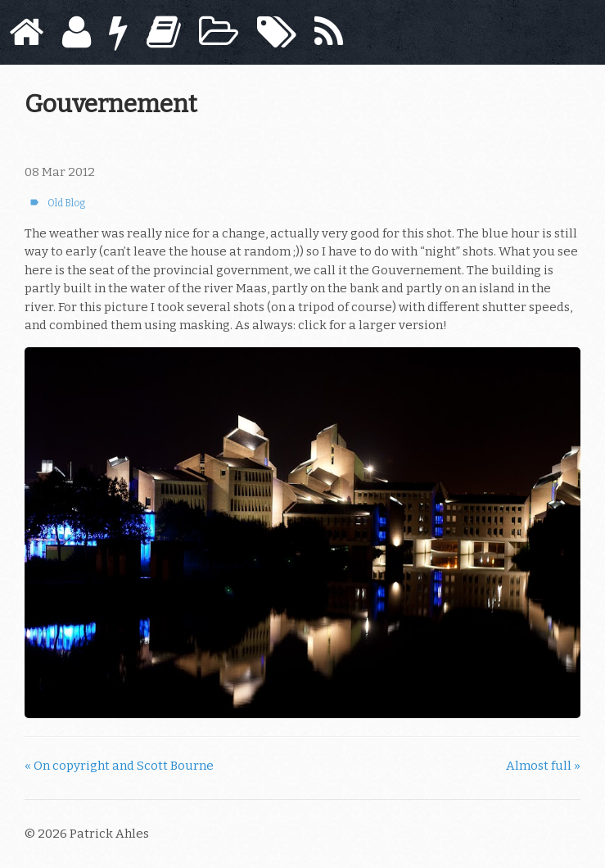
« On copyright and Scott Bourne (119, 766)
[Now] (118, 32)
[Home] (26, 32)
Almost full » (543, 766)
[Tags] (277, 32)
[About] (77, 32)
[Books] (164, 32)
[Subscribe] (329, 32)
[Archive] (219, 32)
